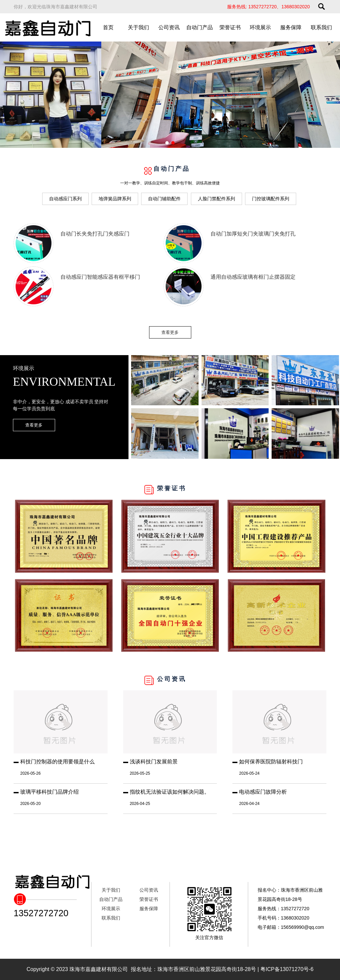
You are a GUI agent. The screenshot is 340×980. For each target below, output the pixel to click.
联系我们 (321, 27)
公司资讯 (169, 27)
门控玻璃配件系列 (271, 199)
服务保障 (291, 27)
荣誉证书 (230, 27)
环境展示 (260, 27)
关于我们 (138, 27)
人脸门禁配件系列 (216, 199)
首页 (108, 27)
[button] (167, 143)
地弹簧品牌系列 (115, 199)
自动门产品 (200, 27)
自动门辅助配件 (164, 199)
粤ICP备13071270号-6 (287, 969)
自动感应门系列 (65, 199)
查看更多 (170, 332)
